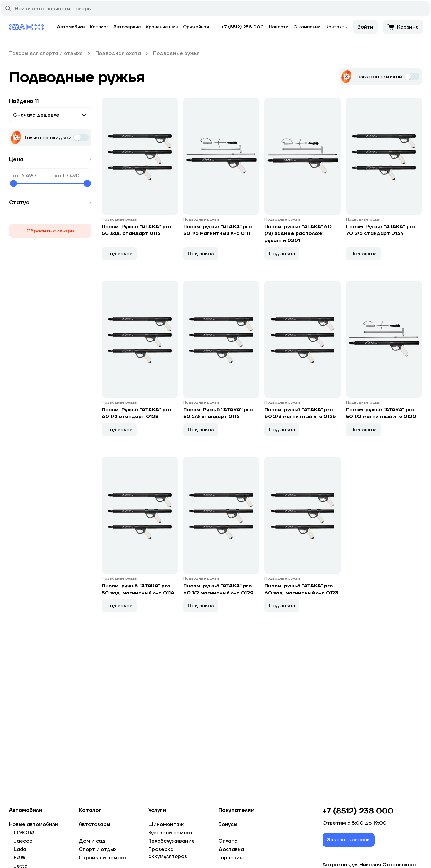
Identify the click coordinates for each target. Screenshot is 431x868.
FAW (20, 858)
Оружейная (196, 27)
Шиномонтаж (166, 824)
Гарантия (230, 858)
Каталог (99, 27)
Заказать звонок (349, 840)
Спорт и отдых (98, 849)
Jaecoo (23, 841)
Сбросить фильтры (50, 231)
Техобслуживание (172, 841)
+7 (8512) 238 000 (243, 27)
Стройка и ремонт (103, 858)
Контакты (336, 27)
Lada (20, 849)
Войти (365, 27)
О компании (307, 27)
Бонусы (228, 824)
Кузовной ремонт (171, 833)
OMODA (24, 833)
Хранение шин (162, 27)
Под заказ (119, 254)
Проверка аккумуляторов (168, 853)
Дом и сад (92, 841)
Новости (279, 27)
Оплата (228, 841)
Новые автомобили (34, 824)
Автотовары (94, 824)
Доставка (231, 849)
